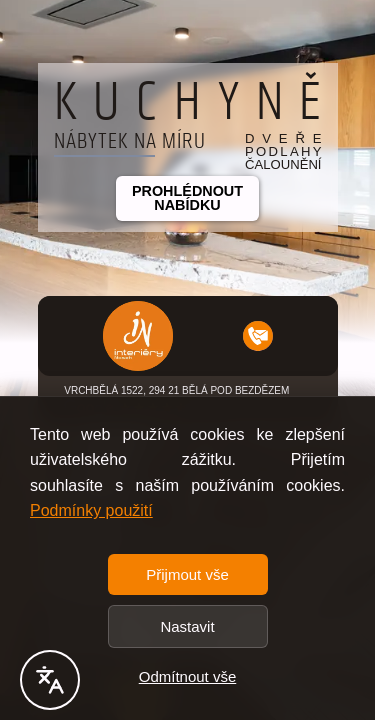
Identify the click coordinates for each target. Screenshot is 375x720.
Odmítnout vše (188, 676)
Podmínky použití (91, 510)
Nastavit (187, 626)
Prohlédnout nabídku (187, 198)
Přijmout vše (187, 574)
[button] (138, 336)
